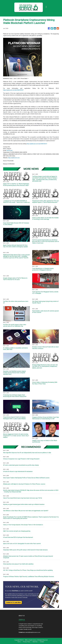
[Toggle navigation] (46, 7)
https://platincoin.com (14, 158)
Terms (19, 642)
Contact (42, 642)
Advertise (35, 642)
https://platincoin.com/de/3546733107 (13, 90)
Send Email (9, 150)
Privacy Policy (27, 642)
